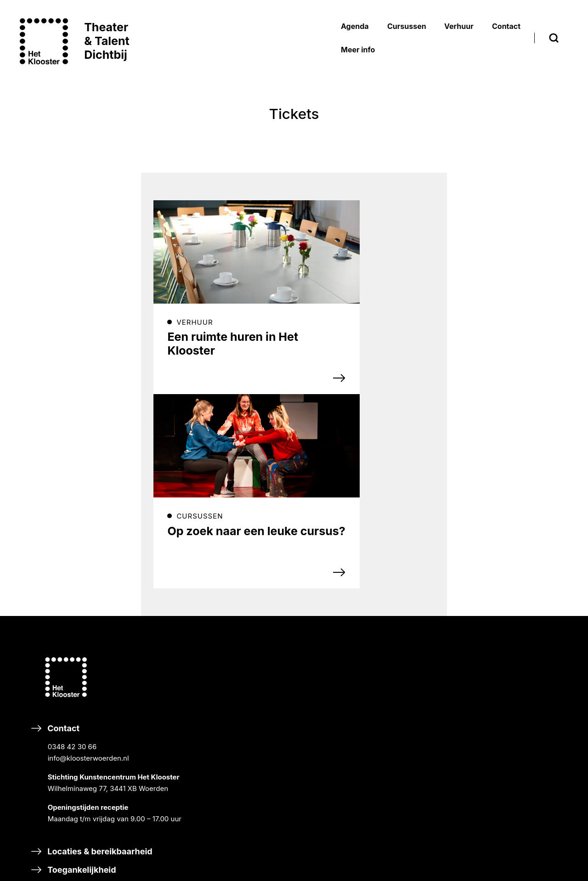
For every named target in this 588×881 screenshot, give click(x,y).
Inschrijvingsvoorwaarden (542, 615)
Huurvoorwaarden (529, 640)
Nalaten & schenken (260, 827)
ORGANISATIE (523, 529)
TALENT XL (428, 680)
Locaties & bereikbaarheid (92, 697)
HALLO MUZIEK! (436, 748)
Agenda (415, 474)
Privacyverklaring (528, 652)
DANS (419, 633)
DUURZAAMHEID (528, 542)
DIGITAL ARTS (433, 668)
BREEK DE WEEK (437, 493)
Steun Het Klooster (257, 779)
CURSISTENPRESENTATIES (454, 528)
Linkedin (296, 625)
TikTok (226, 625)
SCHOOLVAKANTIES (533, 567)
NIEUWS (514, 505)
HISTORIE (515, 517)
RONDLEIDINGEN (438, 540)
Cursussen (422, 578)
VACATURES (520, 554)
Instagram (299, 600)
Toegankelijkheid (74, 715)
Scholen (416, 705)
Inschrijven (247, 539)
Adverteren (423, 803)
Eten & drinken (69, 733)
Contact (96, 609)
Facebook (232, 600)
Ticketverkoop (523, 665)
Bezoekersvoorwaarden (538, 628)
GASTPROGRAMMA (442, 553)
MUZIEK (423, 597)
